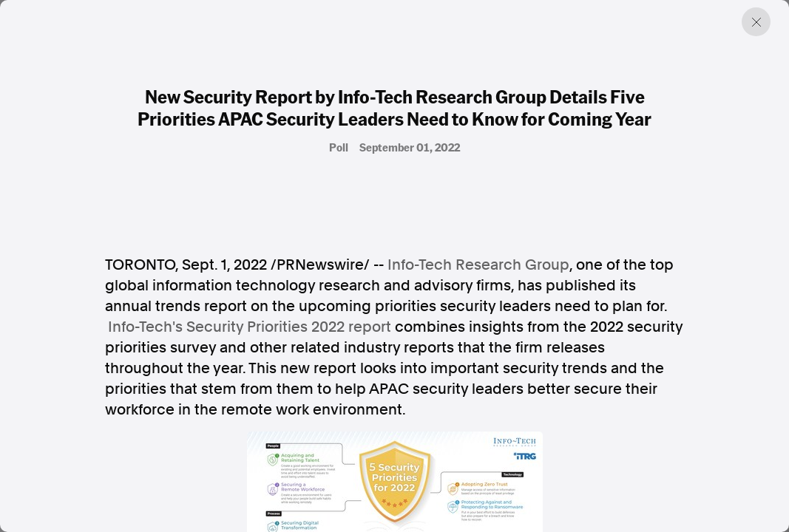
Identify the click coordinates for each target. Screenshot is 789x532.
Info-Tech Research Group (478, 265)
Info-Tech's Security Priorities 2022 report (250, 327)
